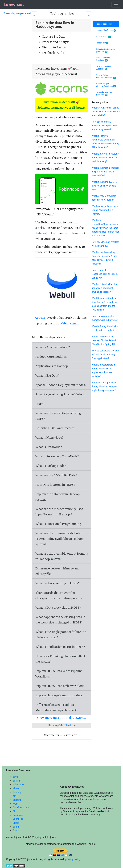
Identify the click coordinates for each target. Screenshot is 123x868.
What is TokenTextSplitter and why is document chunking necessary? (104, 288)
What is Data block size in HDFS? (58, 607)
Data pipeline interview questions (105, 50)
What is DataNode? (49, 447)
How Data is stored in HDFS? (55, 485)
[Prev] (34, 15)
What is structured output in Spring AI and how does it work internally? (105, 158)
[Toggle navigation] (116, 4)
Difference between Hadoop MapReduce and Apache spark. (56, 707)
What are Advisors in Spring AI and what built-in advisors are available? (106, 112)
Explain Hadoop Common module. (59, 695)
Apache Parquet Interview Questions (106, 85)
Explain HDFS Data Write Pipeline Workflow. (59, 674)
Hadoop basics (104, 24)
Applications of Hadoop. (52, 366)
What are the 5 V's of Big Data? (56, 475)
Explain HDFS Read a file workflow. (60, 686)
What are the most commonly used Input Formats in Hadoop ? (59, 512)
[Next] (89, 15)
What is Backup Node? (51, 466)
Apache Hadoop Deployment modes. (61, 385)
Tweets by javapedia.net (17, 13)
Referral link (44, 233)
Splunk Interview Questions (103, 59)
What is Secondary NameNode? (57, 456)
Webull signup (69, 323)
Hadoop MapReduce (62, 725)
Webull (40, 318)
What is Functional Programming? (59, 524)
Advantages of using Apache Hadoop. (61, 394)
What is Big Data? (48, 375)
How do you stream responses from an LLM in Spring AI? (105, 274)
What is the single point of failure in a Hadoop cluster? (61, 634)
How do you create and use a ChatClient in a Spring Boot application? (105, 354)
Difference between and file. (57, 571)
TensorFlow (102, 43)
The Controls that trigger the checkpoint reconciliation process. (59, 595)
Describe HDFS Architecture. (55, 428)
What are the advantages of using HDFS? (58, 416)
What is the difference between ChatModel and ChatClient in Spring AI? (104, 340)
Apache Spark (103, 37)
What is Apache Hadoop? (53, 347)
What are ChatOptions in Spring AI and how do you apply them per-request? (104, 386)
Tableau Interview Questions (103, 68)
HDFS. (40, 404)
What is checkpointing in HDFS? (58, 583)
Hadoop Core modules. (51, 357)
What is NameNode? (49, 437)
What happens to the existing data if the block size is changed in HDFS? (60, 620)
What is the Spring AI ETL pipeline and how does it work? (104, 186)
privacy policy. (73, 859)
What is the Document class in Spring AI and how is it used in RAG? (106, 172)
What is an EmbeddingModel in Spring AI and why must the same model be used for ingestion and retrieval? (105, 228)
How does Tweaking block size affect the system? (60, 659)
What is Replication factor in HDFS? (60, 647)
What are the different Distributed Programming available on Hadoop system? (59, 539)
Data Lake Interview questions (104, 94)
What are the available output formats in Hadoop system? (62, 556)
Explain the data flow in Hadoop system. (57, 497)
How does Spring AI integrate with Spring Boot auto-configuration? (105, 126)
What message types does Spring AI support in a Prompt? (105, 210)
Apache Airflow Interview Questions (106, 76)
